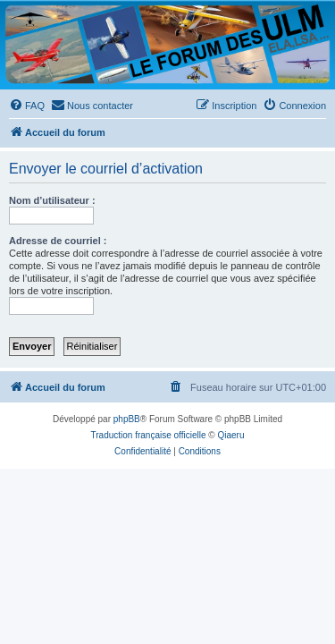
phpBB (127, 419)
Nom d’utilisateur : (52, 200)
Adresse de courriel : (58, 241)
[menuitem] (27, 106)
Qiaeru (230, 435)
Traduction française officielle (149, 435)
